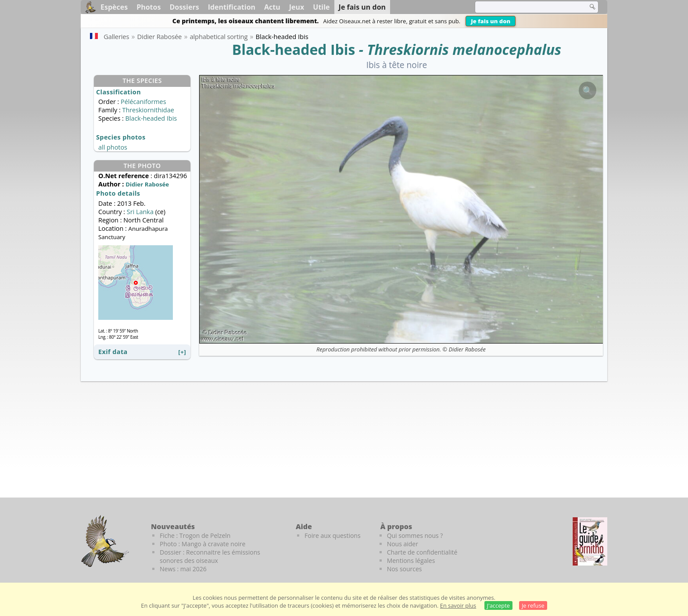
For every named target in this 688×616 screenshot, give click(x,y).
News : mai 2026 (183, 569)
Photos (149, 7)
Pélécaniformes (143, 102)
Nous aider (403, 544)
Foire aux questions (333, 535)
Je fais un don (491, 21)
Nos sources (405, 569)
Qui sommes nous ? (415, 535)
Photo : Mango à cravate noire (202, 544)
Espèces (114, 7)
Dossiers (184, 7)
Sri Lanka (140, 212)
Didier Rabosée (467, 349)
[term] (526, 7)
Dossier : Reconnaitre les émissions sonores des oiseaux (210, 556)
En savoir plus (458, 605)
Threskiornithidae (148, 110)
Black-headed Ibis (294, 49)
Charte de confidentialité (422, 552)
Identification (232, 7)
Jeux (297, 7)
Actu (272, 7)
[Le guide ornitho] (590, 541)
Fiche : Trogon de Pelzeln (195, 535)
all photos (113, 147)
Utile (321, 7)
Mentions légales (411, 560)
